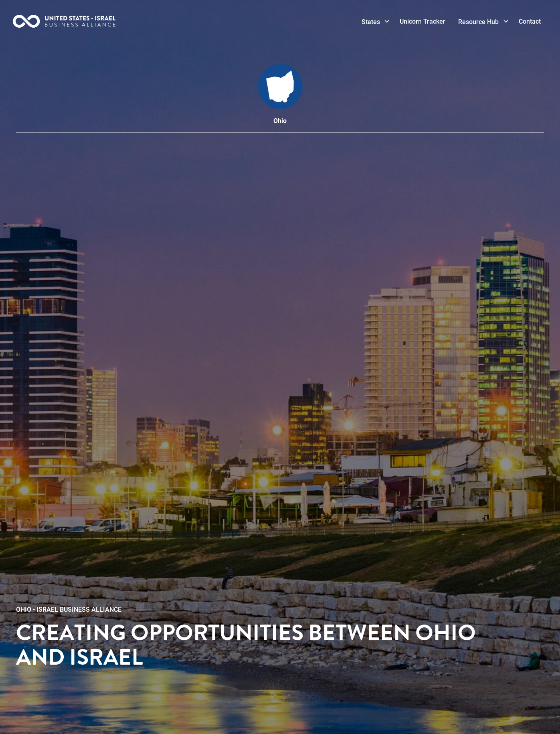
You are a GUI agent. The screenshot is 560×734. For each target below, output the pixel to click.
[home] (88, 21)
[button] (374, 22)
